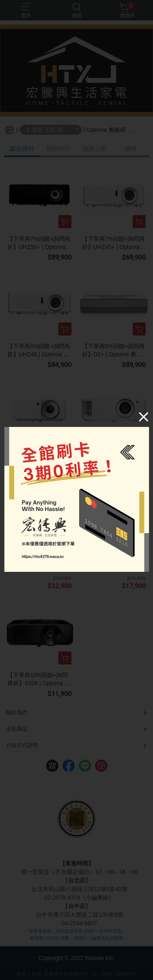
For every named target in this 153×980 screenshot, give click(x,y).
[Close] (144, 417)
